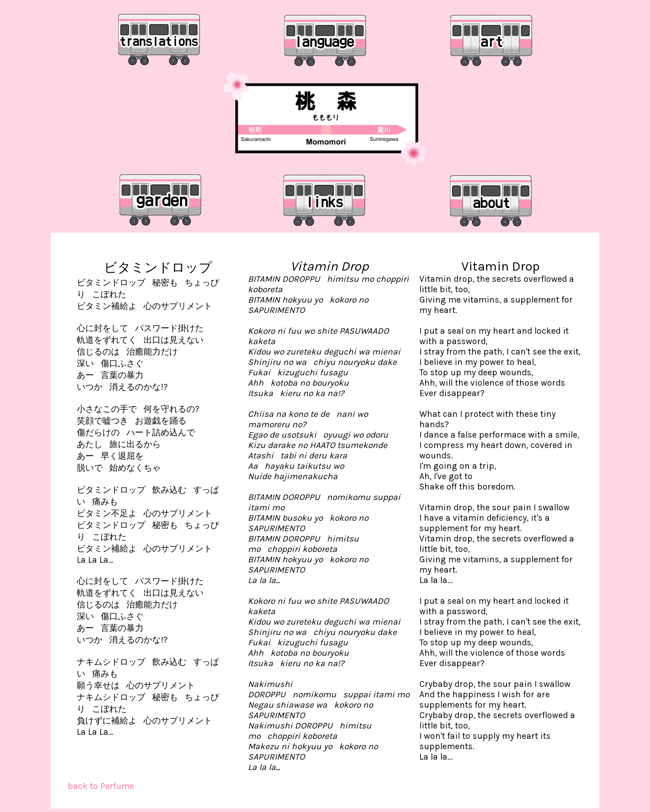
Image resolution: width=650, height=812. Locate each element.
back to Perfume (101, 786)
